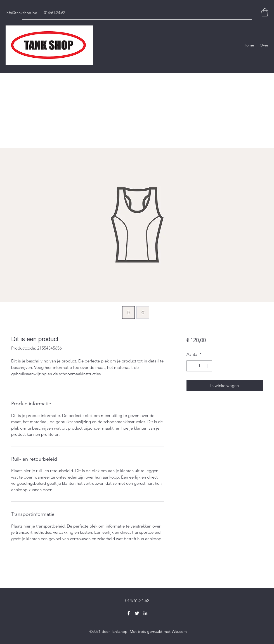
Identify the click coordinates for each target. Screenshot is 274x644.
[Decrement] (191, 366)
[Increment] (208, 366)
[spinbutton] (199, 366)
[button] (265, 12)
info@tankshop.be (21, 13)
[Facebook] (129, 613)
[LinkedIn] (145, 613)
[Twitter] (137, 613)
